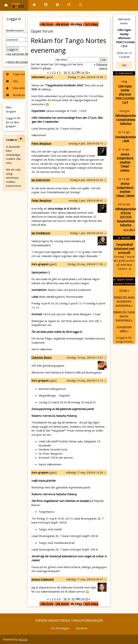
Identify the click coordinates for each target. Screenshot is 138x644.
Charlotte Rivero (42, 357)
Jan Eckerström (41, 180)
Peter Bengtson (41, 143)
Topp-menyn (15, 74)
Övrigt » (124, 290)
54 (83, 72)
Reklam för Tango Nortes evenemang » (124, 316)
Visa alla (129, 230)
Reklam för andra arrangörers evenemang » (124, 301)
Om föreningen (60, 628)
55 (87, 72)
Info (124, 65)
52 (73, 72)
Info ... (13, 81)
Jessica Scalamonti (43, 579)
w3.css (23, 639)
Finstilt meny (15, 95)
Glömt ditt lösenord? (20, 62)
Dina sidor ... (15, 88)
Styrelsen (82, 628)
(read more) (13, 186)
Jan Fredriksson (41, 233)
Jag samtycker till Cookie (22, 54)
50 (65, 72)
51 (69, 72)
